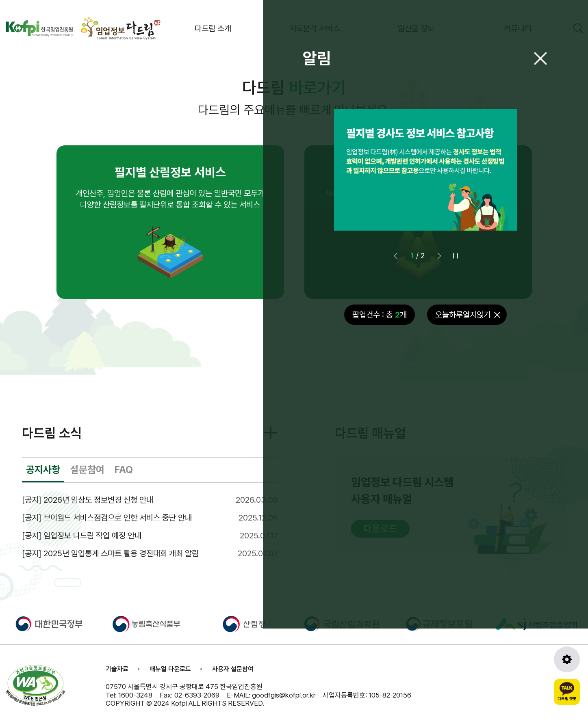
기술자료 (117, 669)
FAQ (124, 470)
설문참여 (87, 470)
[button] (439, 256)
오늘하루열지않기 (463, 315)
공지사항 (43, 470)
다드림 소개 (213, 28)
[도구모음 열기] (567, 659)
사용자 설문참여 (233, 669)
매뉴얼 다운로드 (170, 669)
